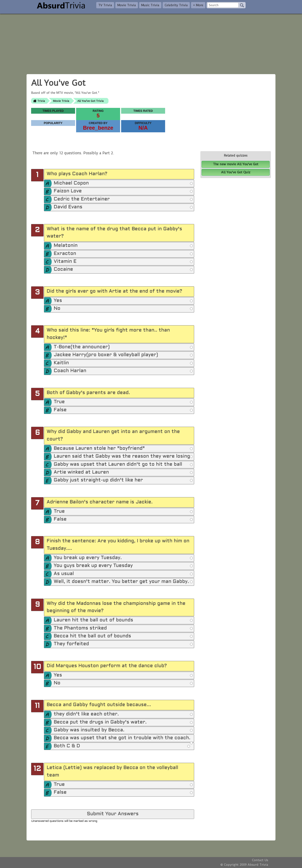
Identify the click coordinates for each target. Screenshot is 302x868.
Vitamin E (123, 262)
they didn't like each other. (123, 714)
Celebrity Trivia (176, 5)
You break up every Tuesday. (123, 558)
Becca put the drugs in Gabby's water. (123, 722)
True (123, 402)
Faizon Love (123, 191)
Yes (123, 301)
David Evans (123, 207)
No (123, 309)
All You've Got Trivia (90, 101)
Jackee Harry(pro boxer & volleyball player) (123, 355)
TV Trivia (105, 5)
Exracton (123, 254)
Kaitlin (123, 363)
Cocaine (123, 270)
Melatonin (123, 246)
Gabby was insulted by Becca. (123, 730)
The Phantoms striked (123, 628)
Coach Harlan (123, 371)
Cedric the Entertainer (123, 199)
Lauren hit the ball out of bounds (123, 620)
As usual (123, 574)
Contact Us (260, 860)
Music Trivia (150, 5)
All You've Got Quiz (236, 172)
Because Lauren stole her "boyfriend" (123, 449)
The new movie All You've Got (236, 164)
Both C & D (122, 746)
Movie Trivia (127, 5)
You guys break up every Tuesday (123, 566)
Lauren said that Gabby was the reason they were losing (123, 457)
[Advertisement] (151, 43)
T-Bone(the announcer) (123, 347)
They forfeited (123, 644)
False (123, 410)
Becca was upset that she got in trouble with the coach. (123, 739)
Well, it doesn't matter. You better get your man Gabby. (123, 582)
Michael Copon (123, 183)
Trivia (41, 101)
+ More (198, 5)
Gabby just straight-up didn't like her (123, 480)
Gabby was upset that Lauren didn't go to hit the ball (123, 465)
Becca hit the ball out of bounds (123, 636)
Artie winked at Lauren (123, 473)
